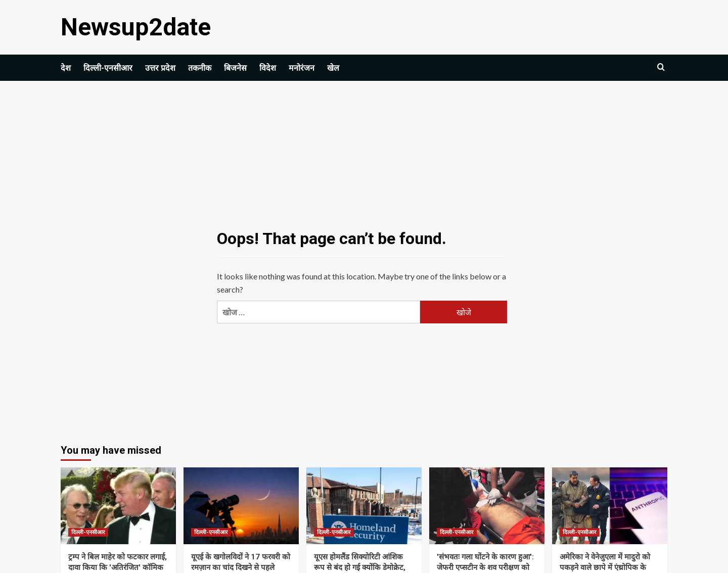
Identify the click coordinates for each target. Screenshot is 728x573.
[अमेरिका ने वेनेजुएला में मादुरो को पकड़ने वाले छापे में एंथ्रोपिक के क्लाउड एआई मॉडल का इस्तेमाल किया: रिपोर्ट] (610, 506)
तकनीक (200, 68)
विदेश (268, 68)
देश (66, 68)
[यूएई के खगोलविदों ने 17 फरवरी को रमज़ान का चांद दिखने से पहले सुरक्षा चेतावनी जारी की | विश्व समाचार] (241, 506)
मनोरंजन (302, 68)
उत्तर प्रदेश (160, 68)
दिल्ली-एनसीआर (108, 68)
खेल (333, 68)
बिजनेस (235, 68)
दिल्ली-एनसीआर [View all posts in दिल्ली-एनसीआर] (88, 532)
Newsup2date (136, 27)
